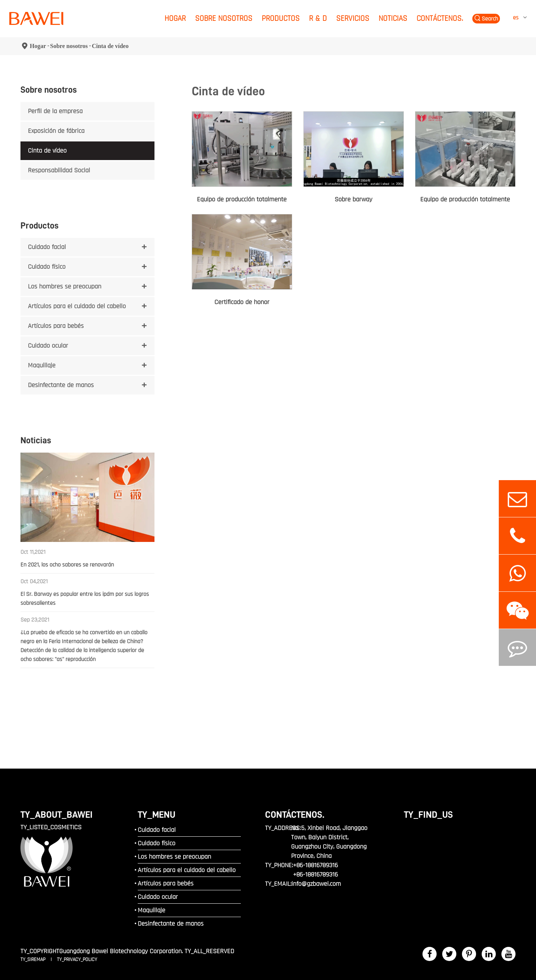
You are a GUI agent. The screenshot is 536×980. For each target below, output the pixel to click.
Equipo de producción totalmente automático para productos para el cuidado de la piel (465, 200)
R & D (318, 18)
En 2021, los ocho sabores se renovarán (67, 565)
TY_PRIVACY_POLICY (77, 960)
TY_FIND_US (428, 815)
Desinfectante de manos (61, 385)
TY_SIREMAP (34, 960)
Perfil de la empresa (55, 111)
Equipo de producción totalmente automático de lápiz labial (242, 200)
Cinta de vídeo (110, 46)
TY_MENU (157, 815)
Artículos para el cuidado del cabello (77, 306)
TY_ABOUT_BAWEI (57, 815)
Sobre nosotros (224, 18)
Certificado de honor (242, 302)
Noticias (393, 18)
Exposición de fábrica (56, 131)
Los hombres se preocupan (65, 286)
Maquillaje (42, 365)
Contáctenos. (440, 18)
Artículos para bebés (56, 326)
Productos (281, 18)
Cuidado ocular (48, 346)
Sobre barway (353, 199)
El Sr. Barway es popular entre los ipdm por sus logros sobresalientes (85, 599)
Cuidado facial (47, 247)
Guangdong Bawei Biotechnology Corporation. (121, 951)
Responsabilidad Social (59, 170)
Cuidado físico (47, 267)
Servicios (353, 18)
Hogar (175, 18)
